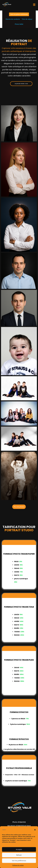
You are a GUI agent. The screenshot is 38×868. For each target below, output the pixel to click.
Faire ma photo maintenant (19, 14)
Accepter (19, 849)
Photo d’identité (19, 822)
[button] (35, 830)
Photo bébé (19, 24)
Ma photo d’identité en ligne (19, 826)
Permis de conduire (13, 19)
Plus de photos (19, 507)
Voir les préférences (19, 861)
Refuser (19, 855)
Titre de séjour (27, 19)
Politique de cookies (18, 865)
